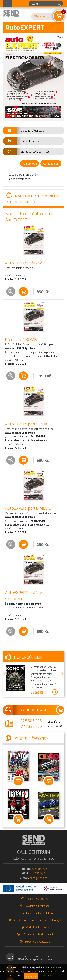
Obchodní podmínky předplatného (37, 913)
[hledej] (59, 4)
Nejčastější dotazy (37, 899)
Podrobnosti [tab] (29, 163)
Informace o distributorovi (37, 934)
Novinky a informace (37, 906)
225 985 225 (31, 721)
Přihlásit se (39, 16)
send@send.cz (38, 878)
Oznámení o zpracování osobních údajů (37, 920)
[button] (33, 130)
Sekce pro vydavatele (37, 941)
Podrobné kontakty (37, 927)
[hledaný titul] (42, 4)
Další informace (50, 976)
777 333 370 (31, 726)
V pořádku (31, 976)
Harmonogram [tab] (51, 163)
